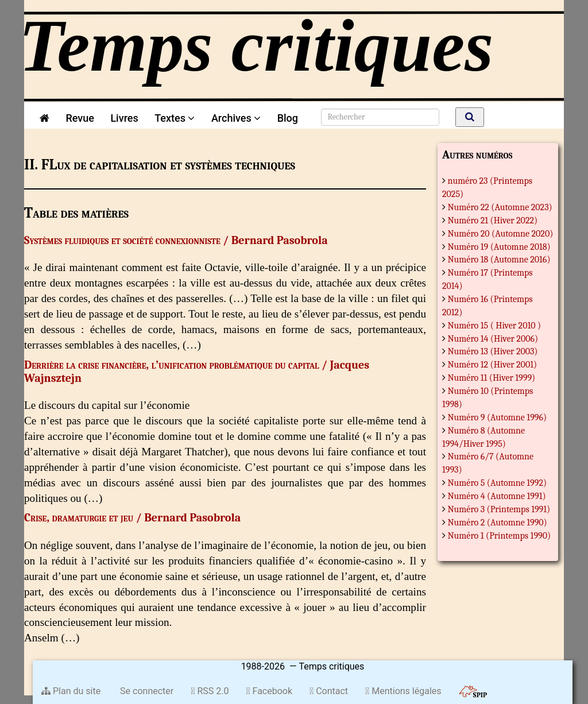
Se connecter (146, 691)
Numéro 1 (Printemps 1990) (500, 536)
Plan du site (71, 691)
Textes (175, 118)
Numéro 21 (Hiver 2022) (493, 221)
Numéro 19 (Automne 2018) (499, 247)
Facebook (269, 691)
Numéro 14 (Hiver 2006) (493, 339)
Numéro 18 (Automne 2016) (499, 260)
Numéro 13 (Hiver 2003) (493, 351)
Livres (124, 118)
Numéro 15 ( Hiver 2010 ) (495, 326)
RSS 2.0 (210, 691)
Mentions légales (403, 691)
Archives (236, 118)
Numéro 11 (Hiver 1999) (492, 378)
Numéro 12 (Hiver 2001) (493, 365)
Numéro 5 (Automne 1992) (498, 483)
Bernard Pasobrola (280, 240)
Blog (290, 118)
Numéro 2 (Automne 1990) (498, 523)
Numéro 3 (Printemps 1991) (499, 509)
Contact (329, 691)
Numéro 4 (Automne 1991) (497, 496)
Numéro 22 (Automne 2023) (500, 207)
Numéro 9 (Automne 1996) (498, 417)
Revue (80, 118)
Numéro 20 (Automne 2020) (501, 234)
